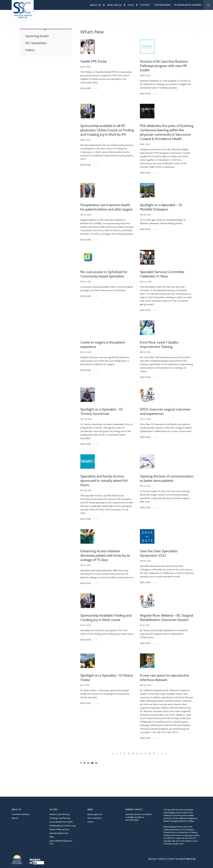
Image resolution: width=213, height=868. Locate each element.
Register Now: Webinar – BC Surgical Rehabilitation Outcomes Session (167, 618)
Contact (145, 5)
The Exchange (162, 5)
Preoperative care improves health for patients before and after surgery (106, 207)
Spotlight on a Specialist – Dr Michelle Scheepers (161, 207)
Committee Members (21, 814)
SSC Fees (54, 809)
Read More (86, 88)
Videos (30, 50)
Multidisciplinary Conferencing (62, 826)
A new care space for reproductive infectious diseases (164, 678)
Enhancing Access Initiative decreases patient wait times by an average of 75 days (105, 555)
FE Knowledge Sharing (188, 5)
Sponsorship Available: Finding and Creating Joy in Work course (106, 618)
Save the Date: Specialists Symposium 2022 (159, 553)
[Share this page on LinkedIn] (89, 763)
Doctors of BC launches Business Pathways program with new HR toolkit (164, 66)
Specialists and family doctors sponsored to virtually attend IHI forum (104, 481)
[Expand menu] (104, 5)
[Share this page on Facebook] (82, 763)
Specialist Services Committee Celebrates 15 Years (162, 274)
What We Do (114, 5)
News (131, 5)
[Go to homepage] (23, 10)
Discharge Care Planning (60, 818)
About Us (95, 5)
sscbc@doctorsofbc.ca (135, 817)
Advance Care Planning (59, 814)
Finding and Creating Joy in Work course (114, 634)
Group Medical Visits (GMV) (61, 822)
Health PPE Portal (93, 61)
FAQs (52, 837)
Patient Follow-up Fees (59, 829)
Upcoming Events (37, 36)
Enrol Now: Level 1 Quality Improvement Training (159, 344)
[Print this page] (97, 763)
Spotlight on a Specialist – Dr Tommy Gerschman (101, 411)
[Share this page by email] (93, 763)
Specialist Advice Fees (59, 833)
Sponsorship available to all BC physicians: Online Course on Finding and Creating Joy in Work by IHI (107, 130)
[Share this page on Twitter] (85, 763)
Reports (15, 818)
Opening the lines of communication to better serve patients (167, 478)
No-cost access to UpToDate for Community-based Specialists (104, 274)
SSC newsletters (36, 43)
